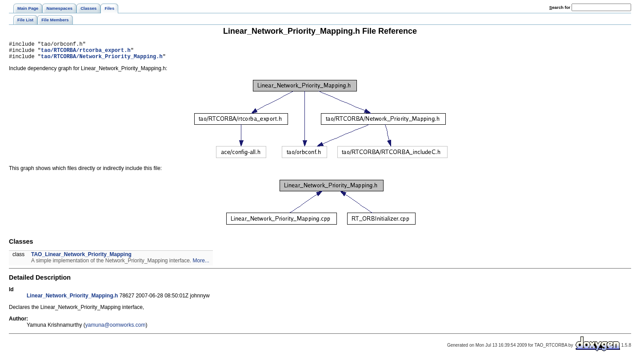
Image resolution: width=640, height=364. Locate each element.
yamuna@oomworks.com (116, 329)
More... (201, 265)
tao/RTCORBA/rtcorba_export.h (86, 53)
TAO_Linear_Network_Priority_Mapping (81, 258)
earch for (560, 7)
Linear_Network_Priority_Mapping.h (72, 300)
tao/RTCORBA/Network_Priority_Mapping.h (102, 60)
